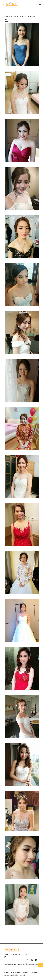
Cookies (26, 954)
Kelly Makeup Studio (16, 16)
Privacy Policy (17, 954)
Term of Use (9, 957)
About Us (7, 954)
